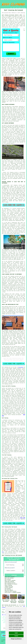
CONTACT (20, 8)
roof (10, 26)
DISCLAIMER (24, 8)
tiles (11, 101)
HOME (11, 8)
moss (5, 115)
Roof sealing (5, 428)
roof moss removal (21, 500)
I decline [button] (16, 636)
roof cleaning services (14, 501)
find (6, 529)
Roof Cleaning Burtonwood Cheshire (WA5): (12, 15)
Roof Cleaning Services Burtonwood (12, 555)
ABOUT (17, 8)
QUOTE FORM (23, 518)
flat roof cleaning (13, 507)
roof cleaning (10, 172)
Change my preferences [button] (16, 639)
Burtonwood (21, 367)
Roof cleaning (5, 367)
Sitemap (3, 632)
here (3, 552)
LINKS (14, 8)
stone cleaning (17, 497)
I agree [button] (16, 633)
